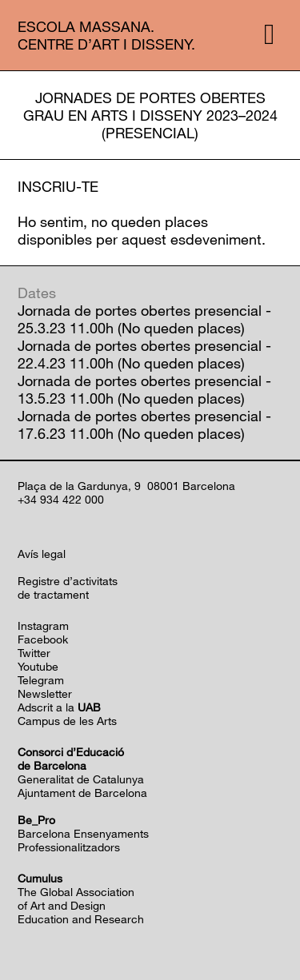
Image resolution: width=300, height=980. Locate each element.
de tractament (53, 594)
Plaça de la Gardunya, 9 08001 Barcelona (126, 486)
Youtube (38, 666)
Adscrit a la (59, 707)
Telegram (41, 680)
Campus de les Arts (67, 721)
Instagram (43, 625)
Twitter (34, 653)
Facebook (43, 639)
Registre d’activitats (68, 581)
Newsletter (45, 693)
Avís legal (42, 554)
